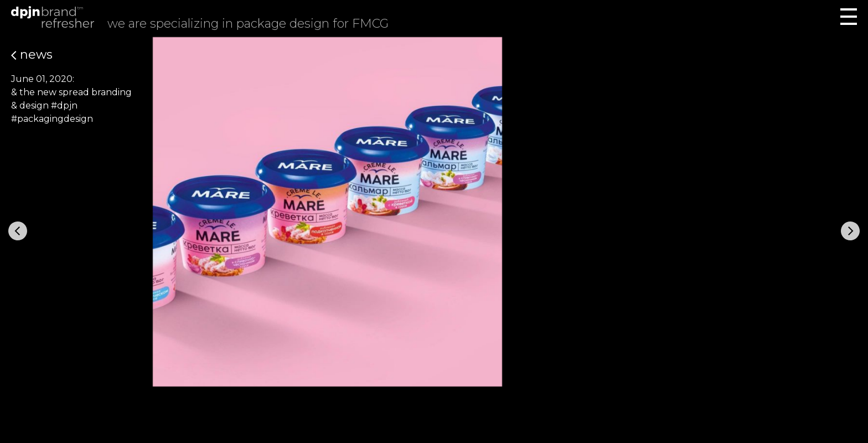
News (32, 55)
